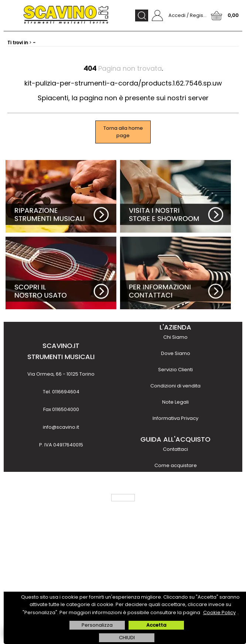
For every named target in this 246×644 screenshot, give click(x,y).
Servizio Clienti (175, 370)
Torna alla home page (123, 132)
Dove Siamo (176, 353)
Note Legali (175, 402)
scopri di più (61, 583)
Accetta (156, 625)
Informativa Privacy (175, 418)
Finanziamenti (175, 514)
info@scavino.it (61, 427)
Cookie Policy (219, 612)
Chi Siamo (175, 337)
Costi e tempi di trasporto (176, 498)
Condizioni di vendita (175, 386)
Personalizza (97, 625)
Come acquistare (176, 465)
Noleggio (175, 530)
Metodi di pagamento (175, 482)
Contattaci (175, 449)
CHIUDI (127, 638)
